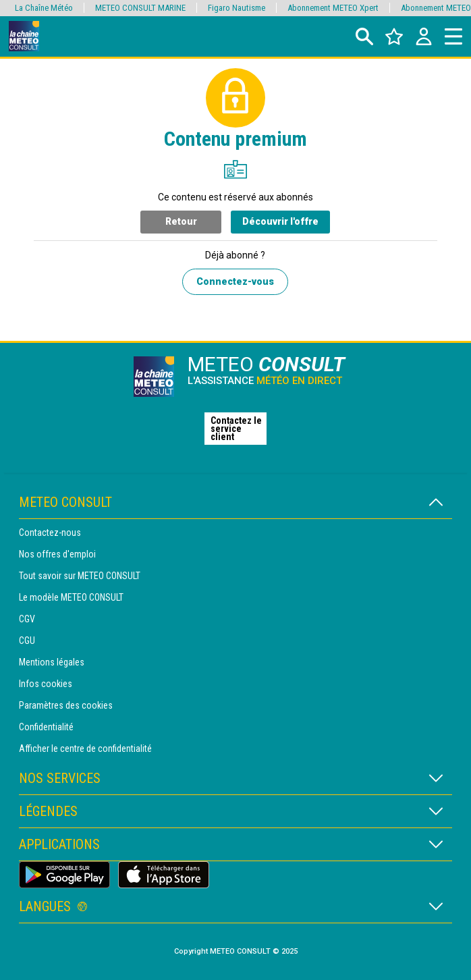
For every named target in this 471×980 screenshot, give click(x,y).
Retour (181, 221)
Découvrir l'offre (280, 221)
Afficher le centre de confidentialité (85, 748)
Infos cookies (46, 684)
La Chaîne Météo (44, 8)
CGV (27, 619)
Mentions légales (52, 662)
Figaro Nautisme (237, 8)
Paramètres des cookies (66, 705)
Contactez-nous (50, 533)
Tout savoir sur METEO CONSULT (80, 576)
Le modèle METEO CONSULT (71, 597)
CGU (27, 641)
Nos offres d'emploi (57, 554)
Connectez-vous (235, 281)
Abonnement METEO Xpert (333, 8)
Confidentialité (46, 727)
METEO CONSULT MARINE (140, 8)
